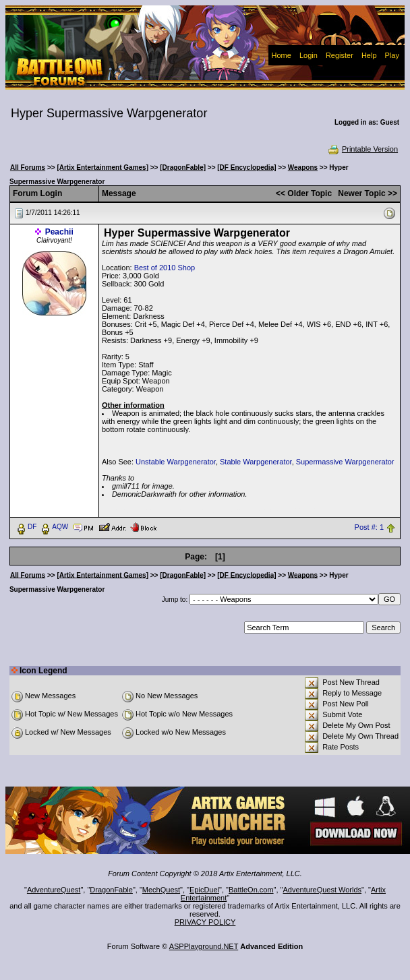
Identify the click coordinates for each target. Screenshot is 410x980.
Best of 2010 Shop (165, 268)
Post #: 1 (369, 527)
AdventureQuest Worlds (323, 890)
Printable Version (362, 149)
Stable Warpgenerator (256, 462)
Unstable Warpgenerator (176, 462)
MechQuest (161, 890)
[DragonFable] (183, 167)
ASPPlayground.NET (204, 946)
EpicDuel (204, 890)
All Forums (28, 167)
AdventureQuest (54, 890)
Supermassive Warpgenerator (345, 462)
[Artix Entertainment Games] (102, 167)
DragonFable (111, 890)
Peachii (59, 232)
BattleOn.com (251, 890)
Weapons (303, 167)
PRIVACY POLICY (205, 922)
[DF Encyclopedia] (246, 167)
